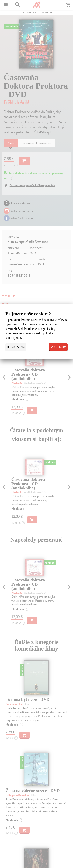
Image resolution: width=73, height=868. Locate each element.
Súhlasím (58, 347)
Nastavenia (16, 347)
